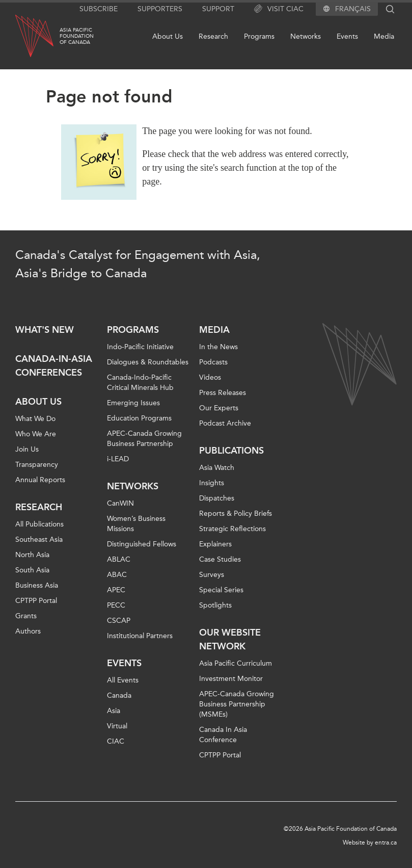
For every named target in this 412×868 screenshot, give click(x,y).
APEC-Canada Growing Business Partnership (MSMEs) (237, 704)
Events (347, 36)
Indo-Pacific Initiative (140, 347)
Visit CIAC (279, 9)
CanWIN (120, 503)
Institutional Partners (140, 636)
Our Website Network (230, 639)
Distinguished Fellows (142, 544)
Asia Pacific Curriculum (236, 663)
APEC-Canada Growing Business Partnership (144, 439)
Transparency (37, 465)
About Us (168, 36)
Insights (212, 483)
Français (353, 9)
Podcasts (213, 362)
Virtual (117, 726)
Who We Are (36, 434)
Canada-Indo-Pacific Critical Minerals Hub (140, 383)
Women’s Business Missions (136, 524)
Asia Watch (217, 468)
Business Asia (37, 585)
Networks (306, 36)
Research (213, 36)
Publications (231, 451)
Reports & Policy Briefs (236, 514)
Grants (26, 616)
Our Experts (219, 408)
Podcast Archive (225, 423)
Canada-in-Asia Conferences (54, 366)
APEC (116, 590)
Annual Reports (40, 480)
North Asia (32, 555)
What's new (45, 330)
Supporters (160, 9)
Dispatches (217, 498)
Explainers (215, 544)
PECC (116, 605)
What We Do (35, 419)
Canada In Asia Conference (223, 735)
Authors (28, 631)
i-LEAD (118, 459)
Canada (119, 695)
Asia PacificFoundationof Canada (77, 36)
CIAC (116, 741)
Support (218, 9)
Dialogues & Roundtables (148, 362)
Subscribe (99, 9)
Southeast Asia (39, 540)
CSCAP (119, 621)
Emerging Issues (133, 403)
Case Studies (220, 559)
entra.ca (386, 843)
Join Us (27, 449)
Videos (210, 377)
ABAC (117, 575)
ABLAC (119, 559)
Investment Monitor (231, 679)
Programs (259, 36)
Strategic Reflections (232, 529)
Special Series (221, 590)
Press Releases (223, 393)
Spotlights (215, 605)
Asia (114, 711)
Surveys (212, 575)
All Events (123, 680)
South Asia (32, 570)
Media (384, 36)
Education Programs (139, 418)
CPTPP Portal (36, 601)
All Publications (39, 524)
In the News (218, 347)
